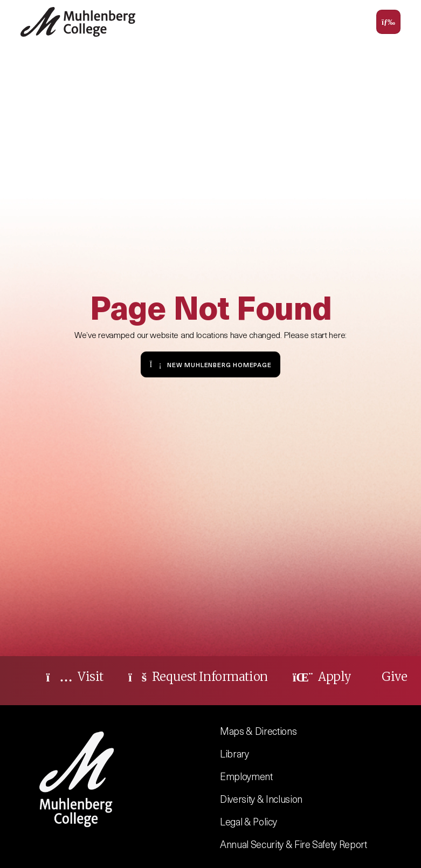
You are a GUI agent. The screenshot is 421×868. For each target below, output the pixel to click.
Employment (246, 776)
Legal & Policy (248, 821)
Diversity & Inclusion (261, 799)
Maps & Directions (258, 731)
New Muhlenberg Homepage (210, 364)
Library (234, 753)
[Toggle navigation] (388, 22)
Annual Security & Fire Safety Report (294, 844)
